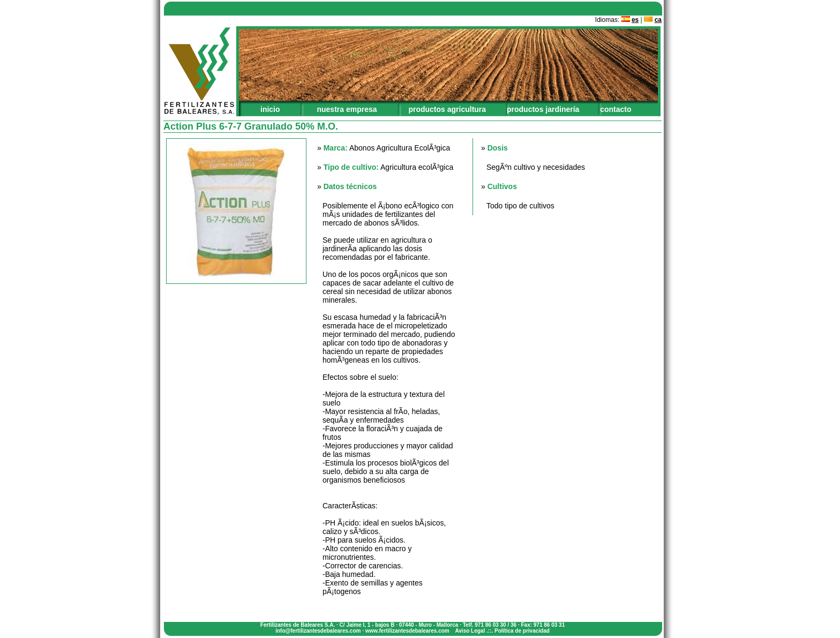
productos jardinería (543, 109)
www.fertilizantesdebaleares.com (407, 631)
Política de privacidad (522, 631)
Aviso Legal (470, 631)
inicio (270, 109)
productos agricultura (447, 109)
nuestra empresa (347, 109)
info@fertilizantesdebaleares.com (318, 631)
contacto (616, 109)
